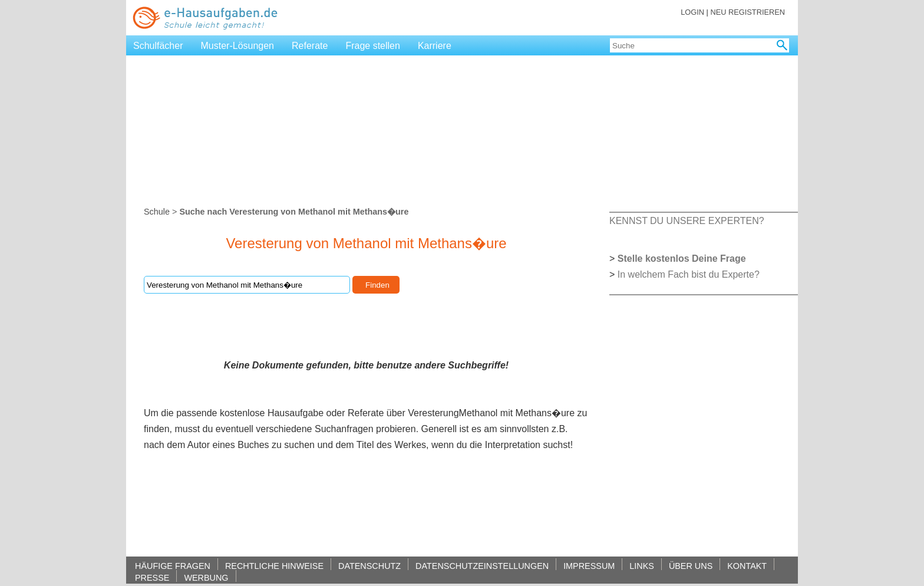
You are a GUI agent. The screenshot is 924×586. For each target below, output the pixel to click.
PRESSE (152, 577)
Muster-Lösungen (238, 46)
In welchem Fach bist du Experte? (689, 274)
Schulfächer (158, 46)
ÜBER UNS (691, 566)
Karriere (435, 46)
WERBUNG (206, 577)
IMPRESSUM (589, 566)
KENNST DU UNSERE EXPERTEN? (687, 221)
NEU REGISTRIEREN (748, 12)
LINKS (642, 566)
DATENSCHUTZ (369, 566)
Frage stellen (373, 46)
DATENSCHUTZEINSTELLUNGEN (482, 566)
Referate (310, 46)
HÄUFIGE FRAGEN (173, 566)
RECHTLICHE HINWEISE (274, 566)
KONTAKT (747, 566)
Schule (157, 212)
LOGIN (692, 12)
